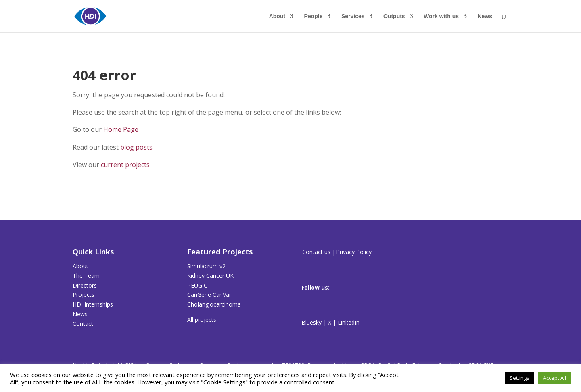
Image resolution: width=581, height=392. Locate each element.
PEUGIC (197, 285)
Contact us (316, 252)
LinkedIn (349, 322)
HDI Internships (93, 304)
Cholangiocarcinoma (214, 304)
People (313, 16)
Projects (84, 295)
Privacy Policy (354, 252)
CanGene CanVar (209, 295)
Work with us (441, 16)
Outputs (394, 16)
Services (353, 16)
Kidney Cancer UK (210, 276)
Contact (83, 324)
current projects (125, 165)
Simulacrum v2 (206, 266)
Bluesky (311, 322)
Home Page (121, 129)
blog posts (136, 147)
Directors (85, 285)
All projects (202, 320)
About (277, 16)
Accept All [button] (555, 378)
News (485, 16)
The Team (86, 276)
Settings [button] (519, 378)
